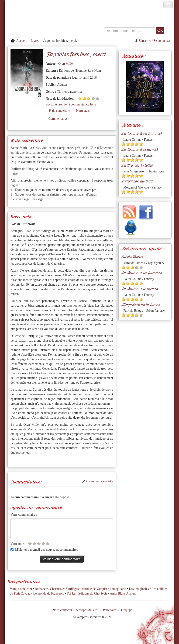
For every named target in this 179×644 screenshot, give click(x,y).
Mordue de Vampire (94, 589)
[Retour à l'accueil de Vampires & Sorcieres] (32, 22)
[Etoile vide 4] (93, 98)
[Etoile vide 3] (39, 544)
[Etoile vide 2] (34, 544)
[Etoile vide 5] (98, 98)
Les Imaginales (139, 589)
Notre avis (83, 111)
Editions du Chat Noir (93, 593)
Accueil (21, 41)
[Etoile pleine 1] (80, 98)
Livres (35, 41)
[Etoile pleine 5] (141, 144)
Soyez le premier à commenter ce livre (71, 104)
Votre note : (18, 544)
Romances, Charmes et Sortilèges (57, 589)
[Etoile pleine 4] (137, 144)
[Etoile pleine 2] (84, 98)
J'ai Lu (71, 593)
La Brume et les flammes (142, 133)
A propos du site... (88, 610)
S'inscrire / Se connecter (153, 41)
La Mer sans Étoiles (137, 165)
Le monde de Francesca (49, 593)
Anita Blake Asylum (123, 593)
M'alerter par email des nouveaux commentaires (44, 550)
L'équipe (127, 610)
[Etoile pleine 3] (89, 98)
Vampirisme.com (21, 589)
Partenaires (110, 610)
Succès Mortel (132, 257)
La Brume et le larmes (140, 150)
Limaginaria (118, 589)
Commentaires (58, 119)
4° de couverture (59, 111)
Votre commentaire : (24, 515)
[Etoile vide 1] (30, 544)
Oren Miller (66, 64)
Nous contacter (62, 610)
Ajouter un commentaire (97, 481)
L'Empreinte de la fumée (141, 305)
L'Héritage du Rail (137, 181)
